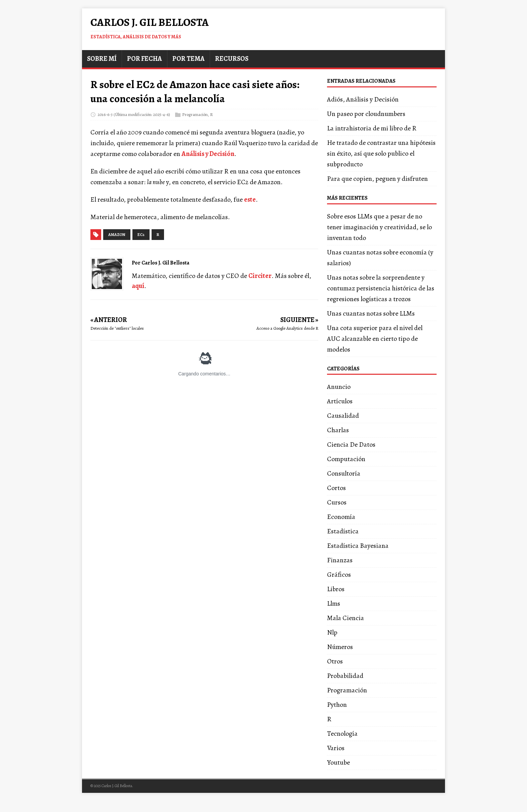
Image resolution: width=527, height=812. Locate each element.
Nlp (332, 632)
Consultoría (344, 473)
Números (340, 647)
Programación (195, 114)
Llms (334, 603)
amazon (117, 235)
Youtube (338, 762)
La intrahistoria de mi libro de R (372, 128)
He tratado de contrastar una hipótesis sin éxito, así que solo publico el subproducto (381, 153)
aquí (138, 286)
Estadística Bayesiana (358, 546)
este (250, 199)
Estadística (343, 531)
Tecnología (342, 734)
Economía (341, 517)
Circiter (260, 276)
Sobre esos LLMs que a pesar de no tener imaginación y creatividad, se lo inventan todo (379, 227)
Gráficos (339, 575)
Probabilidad (345, 676)
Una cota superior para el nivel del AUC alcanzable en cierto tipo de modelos (375, 339)
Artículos (340, 401)
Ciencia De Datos (351, 444)
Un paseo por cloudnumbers (366, 114)
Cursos (337, 502)
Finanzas (340, 560)
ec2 (141, 235)
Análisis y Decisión (208, 154)
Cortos (336, 488)
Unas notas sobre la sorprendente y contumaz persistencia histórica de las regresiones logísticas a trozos (381, 288)
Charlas (338, 430)
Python (337, 705)
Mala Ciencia (346, 618)
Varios (336, 748)
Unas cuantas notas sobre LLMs (371, 313)
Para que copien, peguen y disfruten (377, 179)
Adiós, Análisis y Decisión (363, 99)
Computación (346, 459)
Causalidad (343, 416)
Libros (336, 589)
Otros (335, 661)
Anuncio (339, 387)
